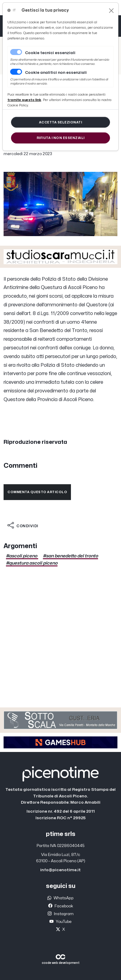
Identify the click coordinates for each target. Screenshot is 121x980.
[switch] (16, 72)
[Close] (111, 11)
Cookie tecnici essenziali (50, 53)
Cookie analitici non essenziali (56, 73)
